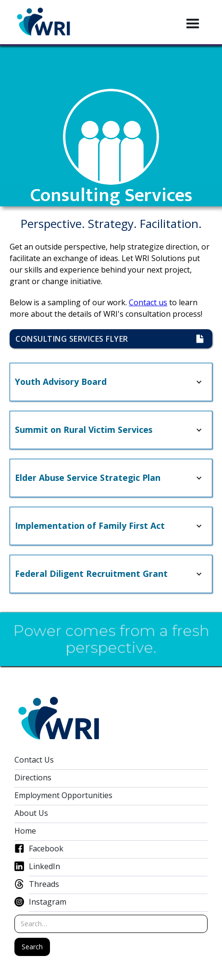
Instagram (48, 902)
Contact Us (34, 760)
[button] (193, 24)
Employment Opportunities (63, 795)
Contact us (148, 302)
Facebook (46, 849)
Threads (44, 884)
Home (25, 831)
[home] (44, 22)
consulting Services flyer (77, 339)
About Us (31, 813)
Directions (33, 778)
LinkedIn (44, 866)
